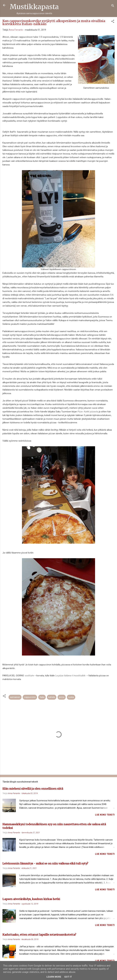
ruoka (71, 697)
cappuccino (30, 697)
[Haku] (113, 6)
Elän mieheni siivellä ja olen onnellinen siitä (33, 789)
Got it (68, 977)
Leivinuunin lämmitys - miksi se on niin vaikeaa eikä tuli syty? (45, 863)
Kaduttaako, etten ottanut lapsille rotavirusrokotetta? (39, 935)
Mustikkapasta (34, 7)
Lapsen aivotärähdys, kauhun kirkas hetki (31, 899)
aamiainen (15, 697)
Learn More (54, 977)
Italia (42, 697)
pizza (62, 697)
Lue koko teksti (105, 815)
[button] (113, 22)
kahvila (52, 697)
